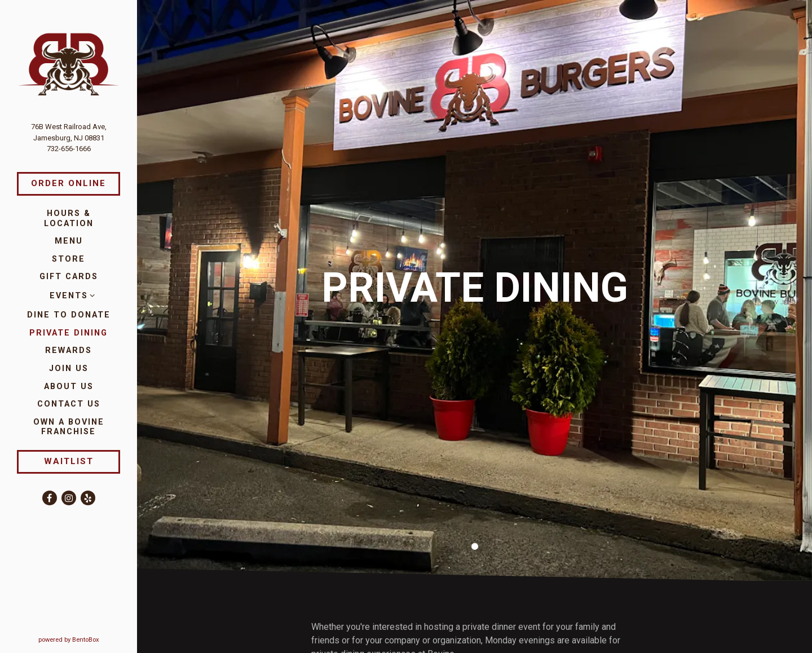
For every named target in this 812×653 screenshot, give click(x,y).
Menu (69, 241)
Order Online (69, 183)
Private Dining (69, 333)
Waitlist (69, 461)
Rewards (69, 350)
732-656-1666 (69, 149)
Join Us (69, 369)
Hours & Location (69, 218)
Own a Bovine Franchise (77, 427)
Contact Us (69, 404)
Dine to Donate (69, 315)
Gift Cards (69, 277)
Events (69, 296)
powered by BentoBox (88, 639)
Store (69, 259)
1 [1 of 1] (475, 522)
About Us (69, 387)
